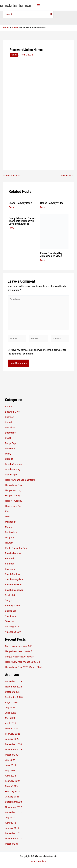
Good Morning (13, 469)
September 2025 (14, 697)
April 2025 (11, 723)
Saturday (10, 564)
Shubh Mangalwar (14, 579)
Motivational (12, 532)
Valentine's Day (13, 632)
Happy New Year (14, 485)
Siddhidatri (11, 595)
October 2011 (12, 844)
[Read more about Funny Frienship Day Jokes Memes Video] (54, 232)
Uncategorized (13, 627)
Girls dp (9, 459)
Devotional (11, 427)
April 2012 (11, 823)
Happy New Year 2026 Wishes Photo (24, 667)
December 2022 (13, 802)
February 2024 (13, 781)
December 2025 (13, 681)
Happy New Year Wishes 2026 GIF (23, 662)
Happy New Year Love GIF (18, 651)
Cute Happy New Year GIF (18, 646)
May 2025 (10, 718)
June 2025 (11, 713)
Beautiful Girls (12, 412)
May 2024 (10, 770)
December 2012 (13, 812)
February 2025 (13, 734)
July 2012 (10, 818)
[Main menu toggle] (38, 5)
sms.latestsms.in (16, 5)
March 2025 (11, 729)
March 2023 (11, 786)
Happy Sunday (12, 496)
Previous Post (12, 176)
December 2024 (13, 744)
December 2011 (13, 833)
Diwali (8, 438)
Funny (14, 55)
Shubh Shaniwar (13, 585)
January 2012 (12, 828)
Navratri (9, 543)
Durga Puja (11, 443)
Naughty (9, 537)
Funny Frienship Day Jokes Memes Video (51, 254)
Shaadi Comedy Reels (20, 203)
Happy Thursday (14, 501)
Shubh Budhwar (13, 574)
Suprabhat (10, 611)
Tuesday (9, 621)
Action (8, 407)
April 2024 (11, 776)
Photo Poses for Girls (16, 548)
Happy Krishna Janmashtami (20, 480)
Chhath (9, 422)
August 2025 (12, 702)
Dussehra (10, 448)
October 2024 (12, 755)
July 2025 (10, 708)
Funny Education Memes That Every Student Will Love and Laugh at (22, 221)
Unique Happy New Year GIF (19, 657)
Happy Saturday (13, 490)
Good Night (11, 475)
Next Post (67, 176)
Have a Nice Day (13, 506)
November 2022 (14, 807)
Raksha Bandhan (14, 553)
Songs (8, 600)
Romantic (10, 558)
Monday (9, 527)
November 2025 (14, 687)
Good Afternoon (13, 464)
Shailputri (10, 569)
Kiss (7, 511)
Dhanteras (10, 433)
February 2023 (13, 791)
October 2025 (12, 692)
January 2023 (12, 797)
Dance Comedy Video (52, 203)
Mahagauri (11, 522)
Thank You (10, 616)
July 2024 (10, 760)
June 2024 (11, 765)
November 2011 (14, 839)
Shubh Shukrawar (14, 590)
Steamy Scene (12, 606)
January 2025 (12, 739)
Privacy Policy (38, 861)
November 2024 (14, 750)
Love (8, 517)
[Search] (51, 14)
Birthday (9, 417)
